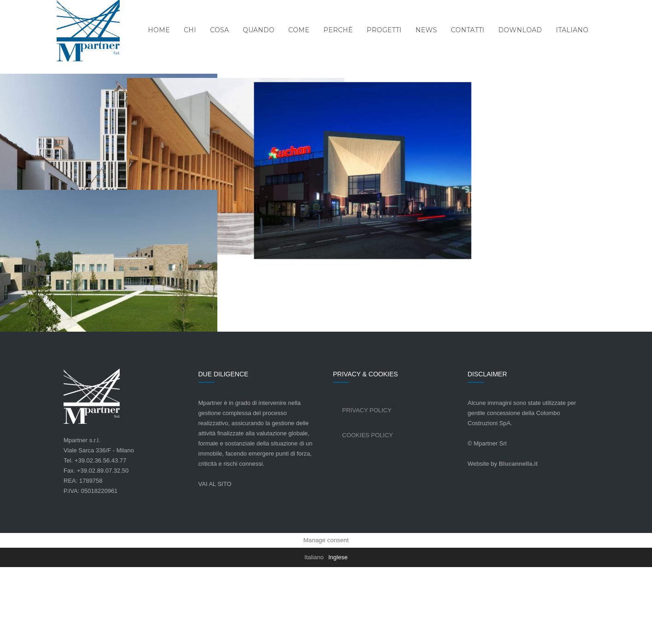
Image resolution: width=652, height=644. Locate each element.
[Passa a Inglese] (338, 634)
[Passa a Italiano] (314, 634)
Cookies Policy (368, 512)
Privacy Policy (367, 487)
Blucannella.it (518, 541)
